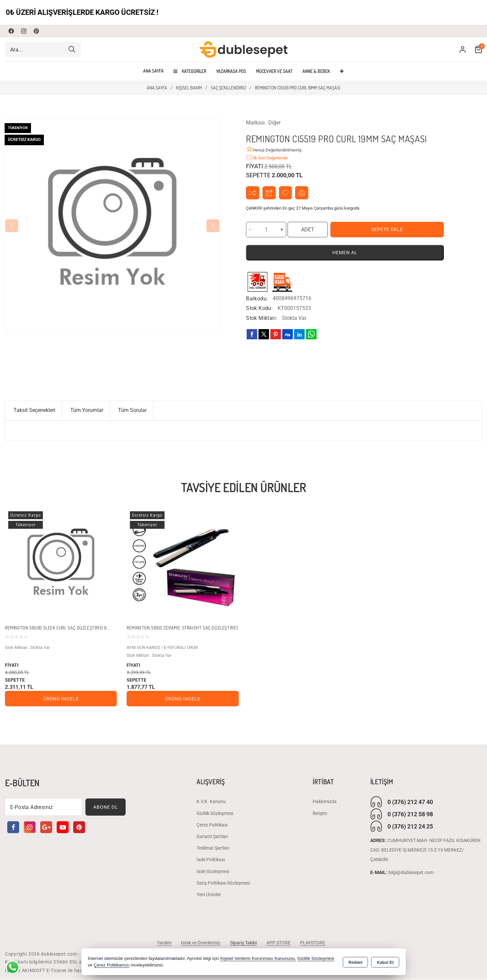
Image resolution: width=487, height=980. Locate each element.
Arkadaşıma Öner (302, 193)
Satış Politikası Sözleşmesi (223, 883)
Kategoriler (190, 71)
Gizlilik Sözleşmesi (215, 814)
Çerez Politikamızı (112, 965)
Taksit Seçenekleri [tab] (34, 410)
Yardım (164, 943)
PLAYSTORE (313, 943)
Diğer (274, 123)
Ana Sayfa (153, 71)
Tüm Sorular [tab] (133, 410)
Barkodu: (257, 299)
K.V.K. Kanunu (211, 802)
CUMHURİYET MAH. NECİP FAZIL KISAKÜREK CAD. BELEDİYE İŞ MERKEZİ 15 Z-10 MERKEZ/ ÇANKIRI (426, 851)
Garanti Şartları (212, 837)
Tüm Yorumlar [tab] (87, 410)
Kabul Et (385, 962)
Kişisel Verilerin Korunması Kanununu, (258, 958)
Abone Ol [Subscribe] (106, 807)
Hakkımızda (325, 802)
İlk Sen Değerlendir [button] (267, 157)
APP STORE (279, 943)
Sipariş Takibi (244, 943)
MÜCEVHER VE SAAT (274, 71)
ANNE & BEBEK (316, 71)
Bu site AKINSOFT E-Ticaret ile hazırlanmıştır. (56, 971)
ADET (308, 230)
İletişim (320, 814)
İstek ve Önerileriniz (201, 943)
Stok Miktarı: (261, 318)
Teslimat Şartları (213, 848)
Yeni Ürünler (209, 895)
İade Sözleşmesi (213, 872)
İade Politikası (211, 860)
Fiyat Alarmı (269, 193)
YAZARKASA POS (231, 71)
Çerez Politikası (212, 825)
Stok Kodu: (259, 308)
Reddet (355, 962)
